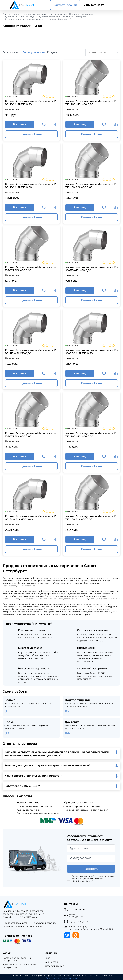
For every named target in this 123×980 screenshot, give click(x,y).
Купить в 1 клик (31, 134)
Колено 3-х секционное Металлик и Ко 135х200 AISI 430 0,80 (91, 103)
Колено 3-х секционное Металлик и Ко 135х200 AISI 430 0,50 (91, 435)
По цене (52, 52)
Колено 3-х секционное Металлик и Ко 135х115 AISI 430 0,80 (31, 435)
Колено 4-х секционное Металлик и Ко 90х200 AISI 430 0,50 (91, 352)
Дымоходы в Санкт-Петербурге (21, 17)
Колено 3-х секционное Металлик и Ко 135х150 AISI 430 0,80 (91, 186)
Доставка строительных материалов (17, 959)
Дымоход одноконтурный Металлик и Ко (26, 19)
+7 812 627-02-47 (93, 5)
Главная (6, 14)
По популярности (34, 52)
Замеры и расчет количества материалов (20, 966)
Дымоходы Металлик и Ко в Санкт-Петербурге (62, 17)
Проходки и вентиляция (81, 14)
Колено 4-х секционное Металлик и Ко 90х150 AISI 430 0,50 (31, 103)
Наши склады (52, 962)
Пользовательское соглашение (61, 978)
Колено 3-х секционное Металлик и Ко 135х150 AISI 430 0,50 (91, 518)
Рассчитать (91, 869)
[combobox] (103, 52)
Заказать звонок (65, 5)
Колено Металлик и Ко (60, 19)
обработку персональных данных (93, 877)
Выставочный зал (54, 966)
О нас (47, 958)
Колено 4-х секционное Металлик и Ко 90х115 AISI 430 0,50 (91, 269)
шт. (18, 109)
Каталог (17, 14)
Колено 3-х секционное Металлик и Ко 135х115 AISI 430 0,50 (31, 269)
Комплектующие (58, 14)
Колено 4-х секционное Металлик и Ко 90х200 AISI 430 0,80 (31, 518)
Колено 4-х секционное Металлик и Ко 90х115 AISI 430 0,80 (31, 352)
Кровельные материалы (35, 14)
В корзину (19, 124)
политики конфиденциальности (88, 880)
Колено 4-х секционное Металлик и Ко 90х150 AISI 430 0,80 (31, 186)
